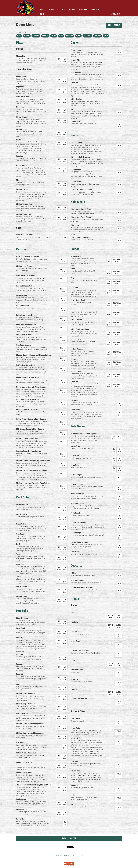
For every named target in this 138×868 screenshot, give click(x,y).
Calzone (27, 36)
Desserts (98, 36)
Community (96, 10)
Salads (78, 36)
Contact (82, 856)
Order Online (114, 25)
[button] (116, 14)
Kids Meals (69, 36)
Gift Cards (61, 10)
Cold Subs (36, 36)
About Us (74, 856)
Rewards (51, 10)
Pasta (61, 36)
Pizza (19, 36)
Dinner (54, 36)
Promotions (83, 10)
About (42, 10)
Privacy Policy (58, 856)
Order (43, 14)
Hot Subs (45, 36)
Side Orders (87, 36)
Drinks (106, 36)
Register (67, 856)
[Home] (26, 8)
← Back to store (21, 32)
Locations (72, 10)
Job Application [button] (69, 838)
